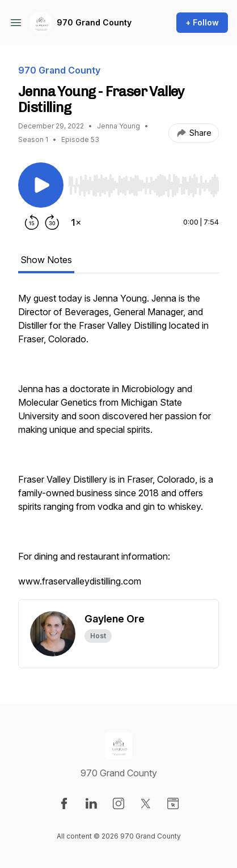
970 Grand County (94, 22)
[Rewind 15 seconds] (32, 222)
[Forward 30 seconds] (52, 222)
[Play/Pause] (41, 185)
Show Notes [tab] (46, 260)
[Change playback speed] (76, 222)
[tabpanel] (118, 445)
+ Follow (202, 22)
